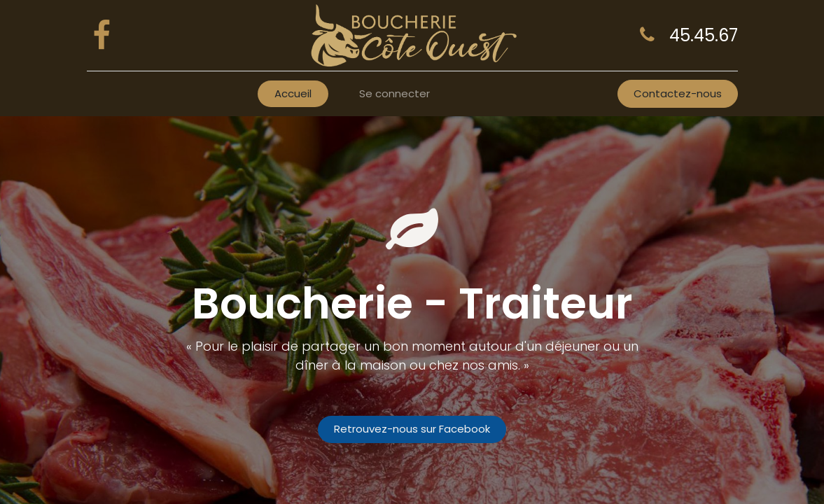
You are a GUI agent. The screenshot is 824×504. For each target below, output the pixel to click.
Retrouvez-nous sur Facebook (412, 429)
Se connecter (394, 93)
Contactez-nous (678, 93)
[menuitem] (293, 94)
